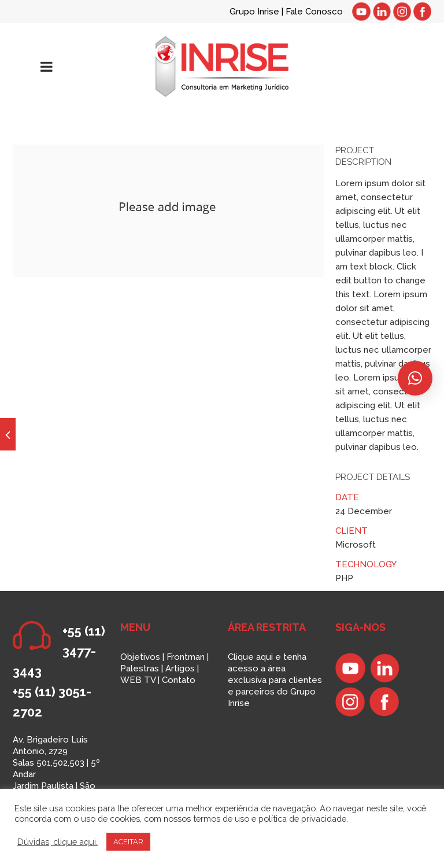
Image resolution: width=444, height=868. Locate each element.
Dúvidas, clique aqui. (58, 842)
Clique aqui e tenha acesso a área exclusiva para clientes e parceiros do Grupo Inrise (275, 680)
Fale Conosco (314, 12)
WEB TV (138, 680)
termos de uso (221, 819)
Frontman (186, 657)
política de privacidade (302, 819)
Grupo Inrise (254, 12)
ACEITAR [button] (128, 842)
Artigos (180, 668)
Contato (179, 680)
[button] (415, 378)
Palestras (140, 668)
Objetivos (140, 657)
